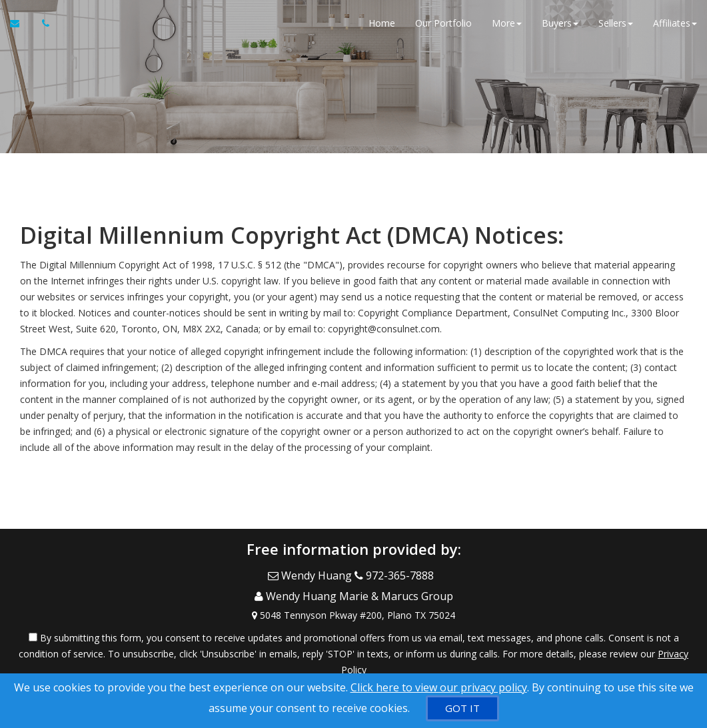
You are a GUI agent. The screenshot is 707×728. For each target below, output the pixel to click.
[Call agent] (42, 27)
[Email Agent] (21, 27)
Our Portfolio (443, 26)
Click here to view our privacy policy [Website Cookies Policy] (439, 687)
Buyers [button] (560, 26)
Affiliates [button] (675, 26)
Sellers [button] (616, 26)
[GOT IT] (462, 708)
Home (382, 26)
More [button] (507, 26)
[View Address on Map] (353, 604)
